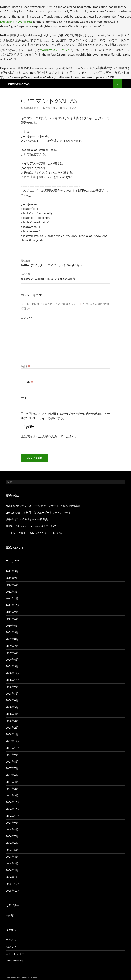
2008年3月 (12, 718)
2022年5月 (12, 569)
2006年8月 (12, 827)
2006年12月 (13, 800)
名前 (26, 364)
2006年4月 (12, 854)
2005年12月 (13, 882)
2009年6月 (12, 650)
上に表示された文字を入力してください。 (50, 434)
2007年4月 (12, 780)
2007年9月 (12, 752)
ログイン (11, 938)
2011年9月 (12, 610)
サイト (25, 395)
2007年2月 (12, 793)
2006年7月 (12, 834)
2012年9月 (12, 576)
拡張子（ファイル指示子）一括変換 (27, 517)
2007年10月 (13, 746)
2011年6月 (12, 616)
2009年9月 (12, 630)
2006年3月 (12, 861)
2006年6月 (12, 841)
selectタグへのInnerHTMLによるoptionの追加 (65, 274)
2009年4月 (12, 657)
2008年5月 (12, 705)
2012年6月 (12, 583)
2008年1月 (12, 732)
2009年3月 (12, 664)
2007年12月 (13, 739)
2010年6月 (12, 623)
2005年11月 (13, 888)
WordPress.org (14, 958)
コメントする (70, 106)
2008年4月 (12, 712)
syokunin (51, 106)
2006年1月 (12, 875)
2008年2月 (12, 725)
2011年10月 (13, 603)
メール (27, 380)
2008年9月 (12, 684)
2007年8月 (12, 759)
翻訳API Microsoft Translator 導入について (31, 524)
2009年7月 (12, 644)
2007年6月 (12, 773)
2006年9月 (12, 820)
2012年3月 (12, 589)
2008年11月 (13, 678)
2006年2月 (12, 868)
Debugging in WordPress (16, 20)
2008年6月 (12, 698)
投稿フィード (14, 945)
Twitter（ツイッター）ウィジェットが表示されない (65, 260)
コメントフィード (16, 951)
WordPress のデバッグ (55, 47)
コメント (29, 315)
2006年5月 (12, 848)
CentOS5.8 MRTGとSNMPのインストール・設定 (34, 531)
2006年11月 (13, 807)
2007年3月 (12, 786)
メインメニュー (126, 82)
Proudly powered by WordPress (21, 975)
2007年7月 (12, 766)
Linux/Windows (18, 82)
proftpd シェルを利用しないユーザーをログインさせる (38, 510)
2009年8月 (12, 637)
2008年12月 (13, 671)
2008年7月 (12, 691)
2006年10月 (13, 814)
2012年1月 (12, 596)
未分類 (10, 913)
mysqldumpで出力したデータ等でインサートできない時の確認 (43, 503)
